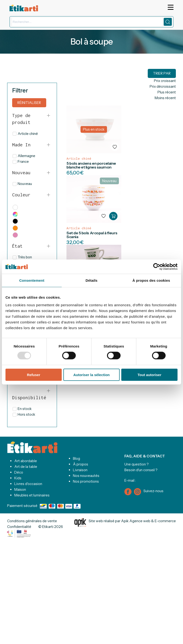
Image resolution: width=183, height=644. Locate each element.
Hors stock (24, 414)
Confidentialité (19, 527)
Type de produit (21, 119)
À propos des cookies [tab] (151, 280)
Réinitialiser (29, 103)
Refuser (34, 375)
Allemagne (24, 156)
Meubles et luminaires (32, 495)
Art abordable (26, 461)
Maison (20, 489)
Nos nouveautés (86, 476)
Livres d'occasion (28, 484)
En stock (22, 409)
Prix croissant (165, 81)
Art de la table (26, 467)
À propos (81, 464)
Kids (18, 478)
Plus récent (167, 92)
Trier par (162, 73)
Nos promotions (86, 481)
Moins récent (165, 98)
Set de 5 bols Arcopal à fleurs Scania (92, 235)
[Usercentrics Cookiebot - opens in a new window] (157, 267)
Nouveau (21, 173)
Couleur (21, 195)
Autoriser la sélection (92, 375)
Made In (21, 145)
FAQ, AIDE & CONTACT (145, 456)
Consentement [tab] (32, 280)
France (21, 161)
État (17, 246)
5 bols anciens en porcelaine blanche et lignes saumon (91, 165)
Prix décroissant (163, 86)
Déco (19, 472)
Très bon (22, 257)
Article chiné (25, 134)
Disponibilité (29, 398)
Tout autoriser (149, 375)
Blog (76, 458)
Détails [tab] (91, 280)
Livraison (80, 470)
